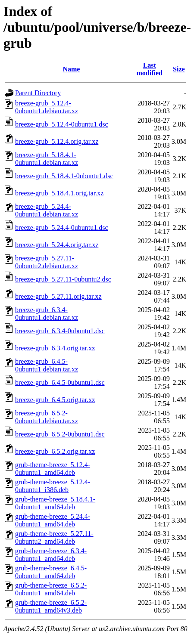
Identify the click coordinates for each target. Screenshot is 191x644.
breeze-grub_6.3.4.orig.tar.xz (55, 348)
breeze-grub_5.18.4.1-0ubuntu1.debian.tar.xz (47, 159)
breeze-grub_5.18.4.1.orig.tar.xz (59, 193)
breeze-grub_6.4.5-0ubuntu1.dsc (60, 382)
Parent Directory (38, 93)
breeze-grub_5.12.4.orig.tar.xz (57, 141)
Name (71, 69)
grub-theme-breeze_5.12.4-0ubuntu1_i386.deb (53, 486)
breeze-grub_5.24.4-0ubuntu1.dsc (62, 228)
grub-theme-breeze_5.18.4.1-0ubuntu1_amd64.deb (55, 503)
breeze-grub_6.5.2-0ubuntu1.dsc (60, 434)
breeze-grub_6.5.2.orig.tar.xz (55, 451)
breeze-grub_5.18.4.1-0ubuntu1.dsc (64, 176)
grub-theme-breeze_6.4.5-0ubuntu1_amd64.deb (51, 572)
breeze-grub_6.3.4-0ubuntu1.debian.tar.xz (47, 314)
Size (179, 69)
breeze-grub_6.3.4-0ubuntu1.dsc (60, 331)
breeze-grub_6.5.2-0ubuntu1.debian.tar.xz (47, 417)
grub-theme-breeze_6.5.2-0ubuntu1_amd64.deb (51, 589)
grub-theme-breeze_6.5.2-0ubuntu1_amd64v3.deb (51, 606)
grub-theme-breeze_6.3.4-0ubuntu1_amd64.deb (51, 555)
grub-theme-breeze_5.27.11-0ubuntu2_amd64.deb (54, 537)
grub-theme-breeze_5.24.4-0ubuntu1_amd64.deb (53, 520)
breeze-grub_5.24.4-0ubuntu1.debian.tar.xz (47, 210)
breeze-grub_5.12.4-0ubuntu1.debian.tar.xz (47, 107)
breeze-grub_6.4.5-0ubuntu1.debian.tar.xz (47, 365)
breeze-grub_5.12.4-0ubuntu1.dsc (62, 124)
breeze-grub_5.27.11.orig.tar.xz (58, 296)
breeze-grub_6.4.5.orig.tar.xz (55, 400)
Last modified (150, 69)
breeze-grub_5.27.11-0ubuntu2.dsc (63, 279)
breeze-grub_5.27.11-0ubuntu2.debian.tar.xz (47, 262)
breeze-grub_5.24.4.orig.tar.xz (57, 245)
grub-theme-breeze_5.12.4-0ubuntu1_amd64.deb (53, 469)
